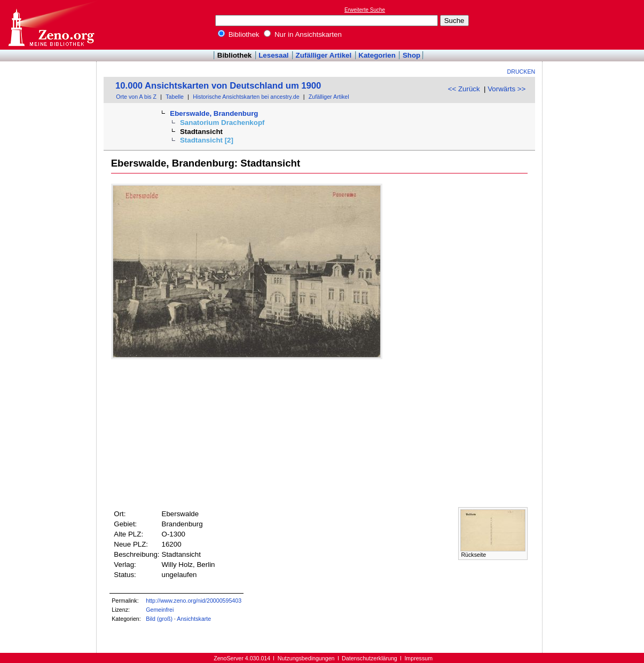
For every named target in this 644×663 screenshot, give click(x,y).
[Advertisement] (595, 25)
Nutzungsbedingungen (306, 658)
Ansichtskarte (194, 619)
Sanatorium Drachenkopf (222, 123)
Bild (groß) (159, 619)
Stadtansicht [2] (207, 140)
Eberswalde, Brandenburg (214, 113)
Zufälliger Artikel (324, 55)
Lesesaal (273, 55)
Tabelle (175, 97)
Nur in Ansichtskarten (303, 34)
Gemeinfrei (160, 610)
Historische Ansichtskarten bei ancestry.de (246, 97)
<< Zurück (464, 89)
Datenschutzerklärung (370, 658)
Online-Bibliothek (51, 25)
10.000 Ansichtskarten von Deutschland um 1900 (218, 86)
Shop (411, 55)
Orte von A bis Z (136, 97)
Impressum (418, 658)
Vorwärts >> (506, 89)
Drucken (521, 72)
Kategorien (377, 55)
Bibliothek (239, 34)
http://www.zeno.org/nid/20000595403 (194, 601)
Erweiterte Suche (365, 10)
